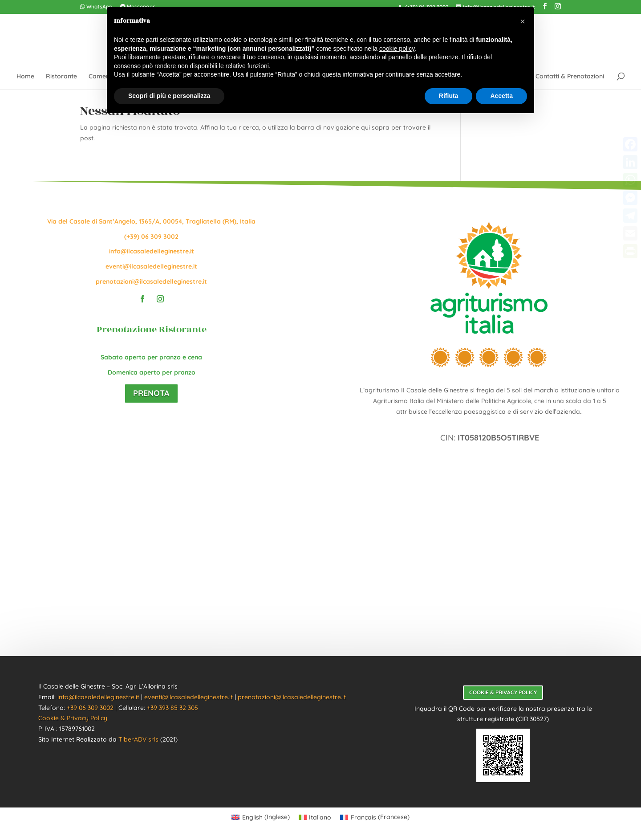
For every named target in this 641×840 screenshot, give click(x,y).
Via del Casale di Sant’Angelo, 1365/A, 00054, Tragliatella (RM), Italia (151, 221)
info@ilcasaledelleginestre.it (152, 251)
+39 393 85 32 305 (172, 708)
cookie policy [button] (397, 49)
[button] (523, 21)
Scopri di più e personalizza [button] (169, 96)
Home (25, 77)
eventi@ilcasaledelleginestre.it (151, 266)
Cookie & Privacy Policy (73, 718)
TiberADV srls (138, 739)
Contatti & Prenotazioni (570, 77)
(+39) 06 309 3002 (151, 237)
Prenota (151, 393)
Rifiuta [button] (449, 96)
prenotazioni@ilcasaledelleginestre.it (151, 281)
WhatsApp (96, 7)
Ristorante (61, 77)
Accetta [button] (501, 96)
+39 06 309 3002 (90, 708)
